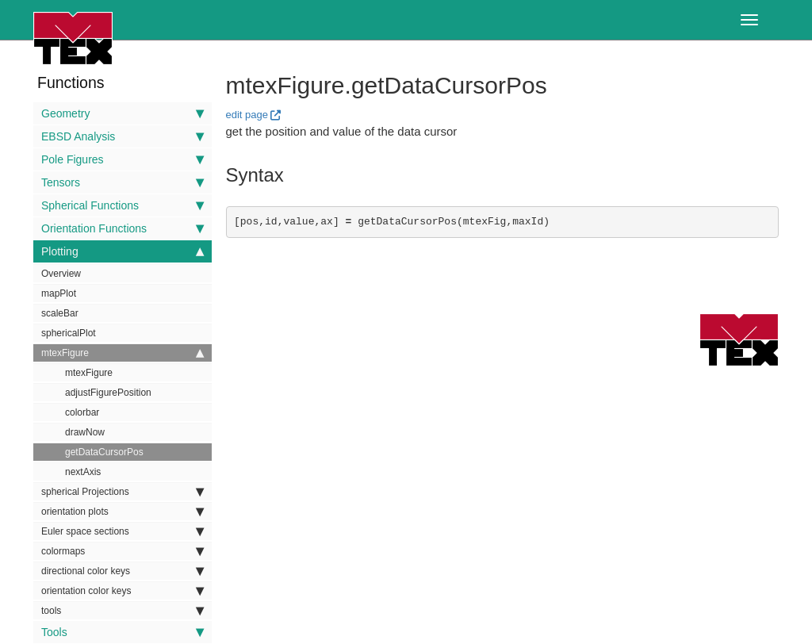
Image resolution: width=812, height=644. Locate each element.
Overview (61, 274)
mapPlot (59, 293)
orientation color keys (123, 591)
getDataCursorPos (104, 452)
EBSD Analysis (123, 136)
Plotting (123, 251)
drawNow (85, 432)
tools (123, 611)
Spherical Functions (123, 205)
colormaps (123, 551)
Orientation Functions (123, 228)
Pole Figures (123, 159)
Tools (123, 632)
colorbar (82, 412)
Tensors (123, 182)
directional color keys (123, 571)
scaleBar (60, 313)
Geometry (123, 113)
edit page (247, 115)
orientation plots (123, 512)
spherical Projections (123, 492)
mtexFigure (123, 353)
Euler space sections (123, 531)
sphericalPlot (69, 333)
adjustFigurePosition (108, 393)
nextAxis (83, 472)
